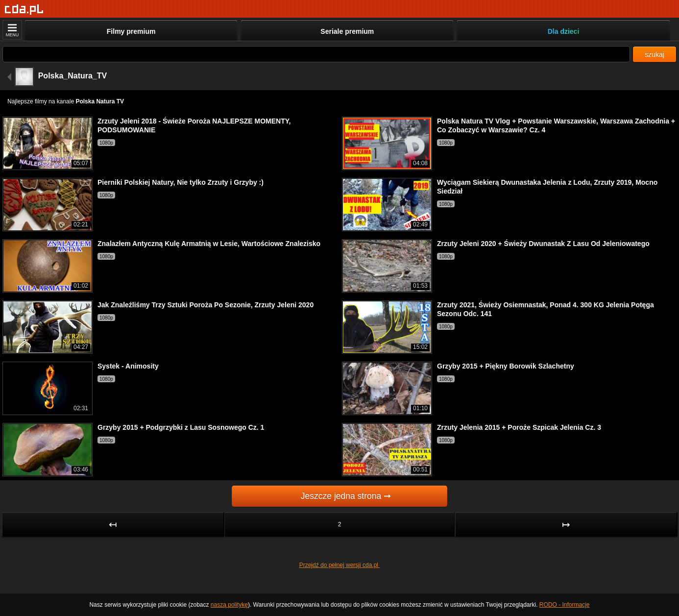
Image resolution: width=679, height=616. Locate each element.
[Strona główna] (24, 10)
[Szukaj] (316, 54)
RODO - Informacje (565, 605)
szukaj (655, 54)
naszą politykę (229, 605)
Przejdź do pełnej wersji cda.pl (340, 565)
